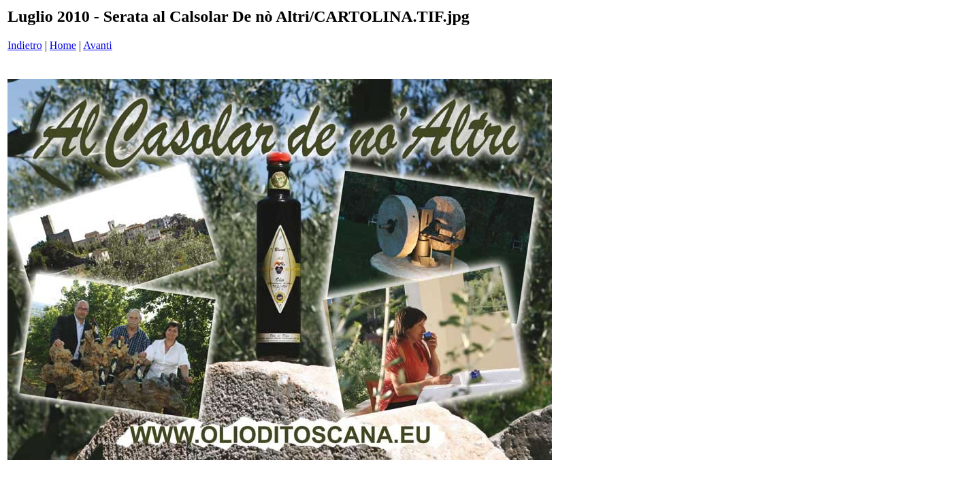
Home (63, 45)
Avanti (97, 45)
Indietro (25, 45)
